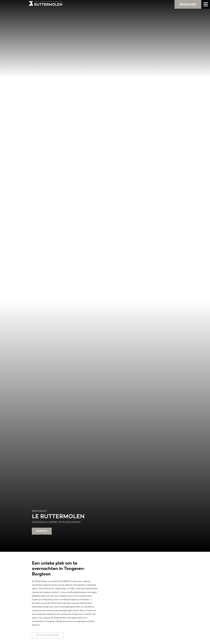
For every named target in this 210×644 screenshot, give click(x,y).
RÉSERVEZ (188, 4)
